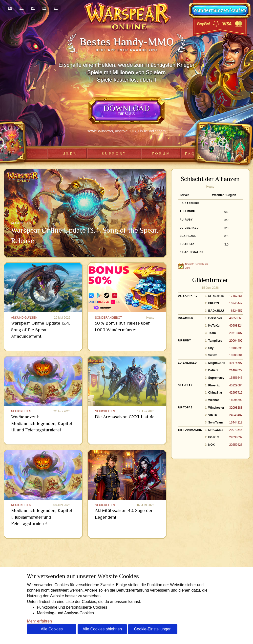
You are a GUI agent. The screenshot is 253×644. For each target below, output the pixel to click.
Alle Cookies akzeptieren (52, 631)
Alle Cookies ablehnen (102, 629)
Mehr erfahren (39, 621)
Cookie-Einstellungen (153, 629)
